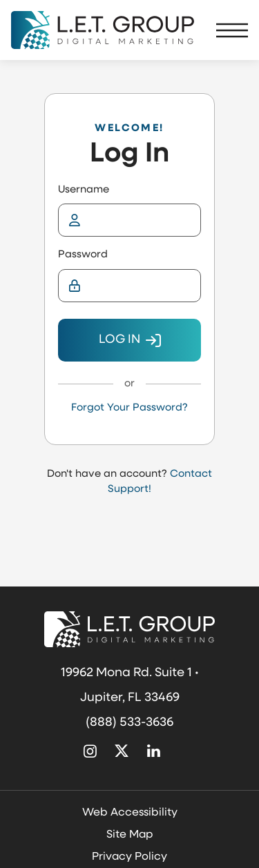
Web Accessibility (130, 813)
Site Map (129, 835)
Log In (119, 340)
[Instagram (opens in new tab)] (90, 752)
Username (84, 190)
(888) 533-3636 (129, 723)
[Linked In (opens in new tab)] (154, 752)
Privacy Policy (129, 857)
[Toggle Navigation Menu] (232, 30)
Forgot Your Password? (129, 408)
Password (83, 255)
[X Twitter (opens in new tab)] (122, 752)
